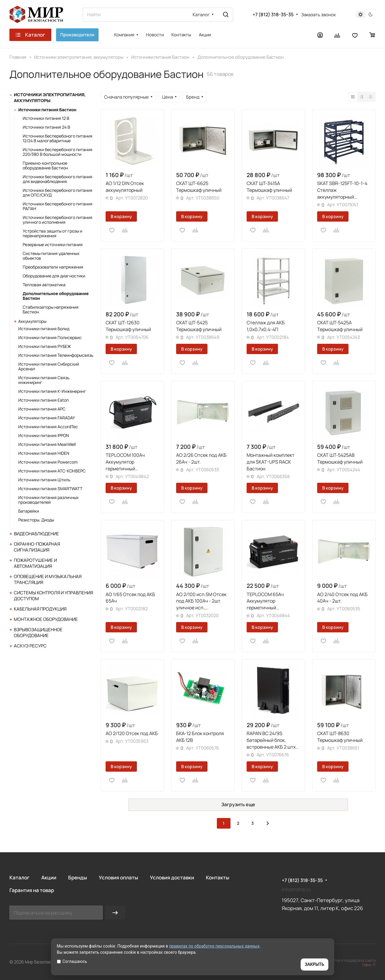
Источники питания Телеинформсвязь (56, 355)
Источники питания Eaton (44, 400)
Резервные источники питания (53, 244)
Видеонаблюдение (36, 534)
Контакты (218, 877)
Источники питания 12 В (46, 118)
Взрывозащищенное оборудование (38, 633)
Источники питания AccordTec (48, 427)
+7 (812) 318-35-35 (273, 15)
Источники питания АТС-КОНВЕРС (52, 471)
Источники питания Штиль (44, 480)
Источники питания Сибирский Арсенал (49, 366)
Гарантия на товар (32, 890)
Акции (49, 877)
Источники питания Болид (44, 329)
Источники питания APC (42, 409)
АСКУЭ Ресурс (30, 646)
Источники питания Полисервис (50, 337)
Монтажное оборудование (46, 619)
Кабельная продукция (40, 609)
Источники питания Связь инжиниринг (44, 380)
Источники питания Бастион (47, 110)
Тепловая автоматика (44, 285)
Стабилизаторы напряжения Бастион (51, 309)
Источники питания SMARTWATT (50, 489)
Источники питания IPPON (44, 435)
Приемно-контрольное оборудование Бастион (45, 165)
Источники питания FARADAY (47, 418)
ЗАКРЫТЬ (314, 964)
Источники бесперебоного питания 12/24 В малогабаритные (58, 138)
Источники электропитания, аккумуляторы (50, 98)
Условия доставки (172, 877)
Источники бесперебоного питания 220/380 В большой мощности (58, 152)
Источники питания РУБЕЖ (45, 346)
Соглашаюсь (72, 961)
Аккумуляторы (32, 321)
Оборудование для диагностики (54, 276)
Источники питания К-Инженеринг (52, 391)
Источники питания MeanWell (47, 444)
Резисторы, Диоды (36, 520)
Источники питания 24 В (46, 127)
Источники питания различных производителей (48, 500)
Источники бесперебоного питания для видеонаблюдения (58, 179)
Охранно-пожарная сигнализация (37, 547)
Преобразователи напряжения (53, 267)
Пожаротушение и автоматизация (35, 563)
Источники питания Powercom (48, 462)
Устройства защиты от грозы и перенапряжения (53, 233)
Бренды (78, 877)
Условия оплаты (118, 877)
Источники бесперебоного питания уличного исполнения (58, 220)
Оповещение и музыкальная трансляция (48, 579)
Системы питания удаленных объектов (51, 256)
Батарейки (29, 511)
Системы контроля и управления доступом (53, 596)
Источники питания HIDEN (44, 453)
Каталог (19, 877)
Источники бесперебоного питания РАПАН (58, 206)
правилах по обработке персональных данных (214, 946)
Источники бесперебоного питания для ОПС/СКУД (58, 193)
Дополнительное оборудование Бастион (56, 296)
